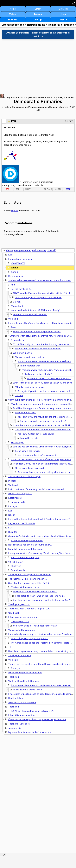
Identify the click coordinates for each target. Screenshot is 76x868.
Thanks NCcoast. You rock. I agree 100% (29, 609)
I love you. (14, 506)
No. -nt (12, 515)
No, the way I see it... (21, 289)
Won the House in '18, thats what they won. (49, 379)
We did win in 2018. (23, 353)
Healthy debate (16, 698)
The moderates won (30, 366)
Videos (13, 14)
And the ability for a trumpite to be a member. (38, 298)
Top (18, 189)
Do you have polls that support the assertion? (43, 421)
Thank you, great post (19, 604)
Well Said (13, 319)
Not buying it (17, 442)
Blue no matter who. (26, 413)
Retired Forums (36, 25)
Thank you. (16, 668)
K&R (13, 285)
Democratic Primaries (61, 25)
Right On (13, 532)
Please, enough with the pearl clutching (48, 107)
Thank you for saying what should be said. (30, 575)
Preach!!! (13, 481)
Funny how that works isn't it (28, 690)
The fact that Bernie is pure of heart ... (28, 579)
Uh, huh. (17, 302)
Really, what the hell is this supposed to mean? (37, 332)
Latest (38, 9)
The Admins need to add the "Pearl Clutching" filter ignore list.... (43, 643)
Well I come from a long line (25, 558)
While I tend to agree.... (20, 494)
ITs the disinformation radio (25, 587)
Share (58, 189)
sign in (14, 210)
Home (13, 9)
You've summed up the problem (27, 540)
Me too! (14, 268)
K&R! (11, 255)
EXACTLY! (16, 566)
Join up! (38, 20)
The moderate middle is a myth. (24, 477)
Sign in (63, 20)
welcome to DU (18, 502)
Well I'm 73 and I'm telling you (23, 681)
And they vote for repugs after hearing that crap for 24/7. (42, 600)
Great (13, 327)
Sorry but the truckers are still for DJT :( (29, 583)
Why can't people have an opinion (25, 673)
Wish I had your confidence (22, 702)
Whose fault (17, 306)
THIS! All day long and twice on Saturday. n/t (31, 711)
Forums (38, 14)
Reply (69, 189)
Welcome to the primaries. (22, 630)
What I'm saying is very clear (30, 387)
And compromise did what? (39, 374)
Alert (28, 189)
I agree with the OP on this (22, 523)
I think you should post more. (23, 617)
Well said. (13, 485)
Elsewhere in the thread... (28, 451)
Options (48, 189)
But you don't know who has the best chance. (38, 349)
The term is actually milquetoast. (30, 315)
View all (51, 250)
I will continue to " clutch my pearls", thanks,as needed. (36, 489)
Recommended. (16, 276)
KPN (14, 121)
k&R (10, 528)
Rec (7, 189)
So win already (18, 340)
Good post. (14, 613)
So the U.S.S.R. (16, 562)
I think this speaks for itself (22, 715)
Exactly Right (15, 498)
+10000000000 (18, 263)
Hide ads (13, 20)
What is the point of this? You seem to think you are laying (43, 383)
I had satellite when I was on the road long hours (40, 596)
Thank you (14, 677)
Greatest (63, 9)
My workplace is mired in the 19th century (30, 732)
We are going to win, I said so (30, 357)
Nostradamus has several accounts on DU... (31, 545)
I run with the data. (29, 438)
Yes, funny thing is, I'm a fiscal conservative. (36, 626)
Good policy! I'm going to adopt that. (29, 639)
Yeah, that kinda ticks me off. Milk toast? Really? (36, 310)
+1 (10, 647)
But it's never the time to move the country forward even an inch (43, 685)
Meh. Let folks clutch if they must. (26, 549)
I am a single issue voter (21, 259)
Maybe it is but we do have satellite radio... (35, 592)
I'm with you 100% (20, 621)
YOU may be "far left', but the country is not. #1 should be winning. (42, 336)
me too (14, 272)
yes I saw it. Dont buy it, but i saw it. (36, 434)
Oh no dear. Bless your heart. (30, 468)
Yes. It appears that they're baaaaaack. (37, 455)
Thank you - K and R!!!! (20, 656)
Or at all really (18, 570)
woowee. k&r (15, 728)
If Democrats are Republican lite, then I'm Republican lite (37, 720)
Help (63, 14)
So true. (19, 396)
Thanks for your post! (19, 724)
